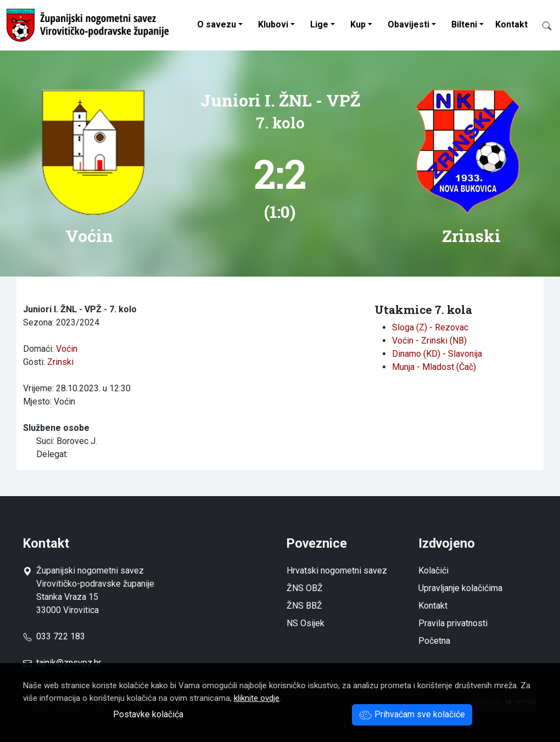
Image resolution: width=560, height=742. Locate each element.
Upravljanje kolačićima (460, 588)
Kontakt (511, 24)
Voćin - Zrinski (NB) (429, 341)
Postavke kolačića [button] (148, 714)
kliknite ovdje (257, 698)
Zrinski (60, 362)
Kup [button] (358, 24)
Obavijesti (408, 24)
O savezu (217, 24)
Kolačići (433, 570)
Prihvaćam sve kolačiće (412, 714)
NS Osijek (306, 623)
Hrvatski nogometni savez (337, 570)
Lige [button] (319, 24)
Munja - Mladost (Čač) (434, 367)
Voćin (67, 349)
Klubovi (273, 24)
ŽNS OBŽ (305, 588)
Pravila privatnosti (453, 623)
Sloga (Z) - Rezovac (430, 327)
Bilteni (464, 24)
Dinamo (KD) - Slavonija (437, 354)
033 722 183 (54, 636)
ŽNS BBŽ (304, 606)
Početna (434, 641)
